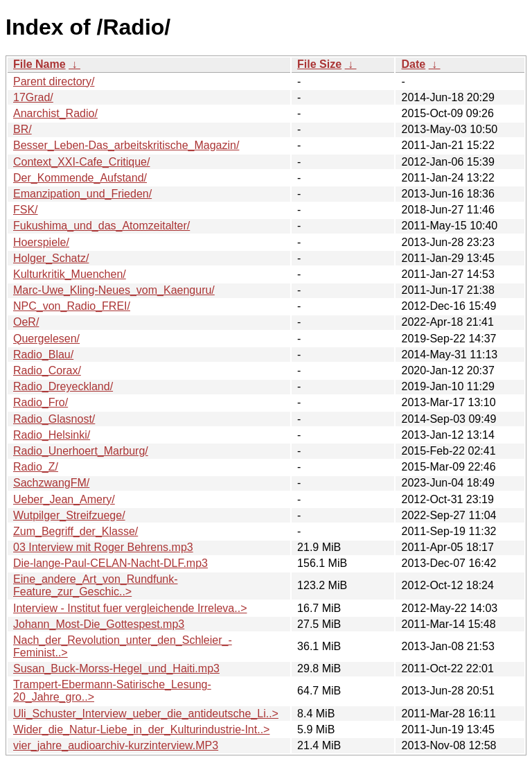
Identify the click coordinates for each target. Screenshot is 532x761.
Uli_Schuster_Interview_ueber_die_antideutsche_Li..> (146, 714)
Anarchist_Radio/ (55, 113)
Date (413, 64)
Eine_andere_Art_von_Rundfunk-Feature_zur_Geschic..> (96, 585)
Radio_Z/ (36, 467)
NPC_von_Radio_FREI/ (72, 306)
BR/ (23, 129)
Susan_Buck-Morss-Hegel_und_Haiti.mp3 (116, 668)
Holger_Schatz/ (51, 258)
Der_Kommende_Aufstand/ (80, 178)
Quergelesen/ (46, 339)
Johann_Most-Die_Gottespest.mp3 (99, 624)
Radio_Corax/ (47, 370)
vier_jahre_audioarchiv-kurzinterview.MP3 (116, 745)
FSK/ (26, 210)
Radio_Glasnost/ (54, 419)
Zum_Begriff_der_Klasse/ (76, 531)
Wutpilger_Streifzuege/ (69, 515)
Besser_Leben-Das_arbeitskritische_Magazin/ (126, 145)
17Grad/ (33, 97)
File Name (39, 64)
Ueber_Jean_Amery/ (64, 499)
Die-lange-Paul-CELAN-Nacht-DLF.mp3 (110, 563)
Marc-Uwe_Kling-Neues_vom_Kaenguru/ (114, 290)
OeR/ (26, 322)
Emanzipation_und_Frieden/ (82, 194)
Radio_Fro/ (41, 402)
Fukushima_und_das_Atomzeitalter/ (101, 226)
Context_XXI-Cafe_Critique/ (81, 162)
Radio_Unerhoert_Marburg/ (81, 451)
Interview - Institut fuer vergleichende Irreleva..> (130, 608)
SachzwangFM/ (51, 483)
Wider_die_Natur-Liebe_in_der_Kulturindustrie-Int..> (141, 729)
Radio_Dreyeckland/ (63, 386)
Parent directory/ (54, 81)
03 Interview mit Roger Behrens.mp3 (103, 547)
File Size (319, 64)
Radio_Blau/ (43, 355)
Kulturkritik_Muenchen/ (70, 274)
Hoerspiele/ (41, 242)
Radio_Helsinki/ (52, 435)
